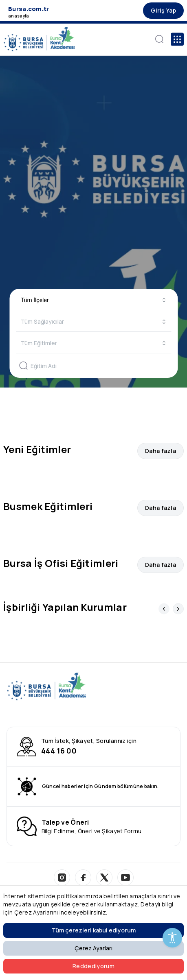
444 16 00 (59, 751)
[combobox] (93, 300)
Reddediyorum (93, 966)
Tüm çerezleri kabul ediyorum (94, 930)
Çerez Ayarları (93, 948)
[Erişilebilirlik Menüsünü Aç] (172, 938)
